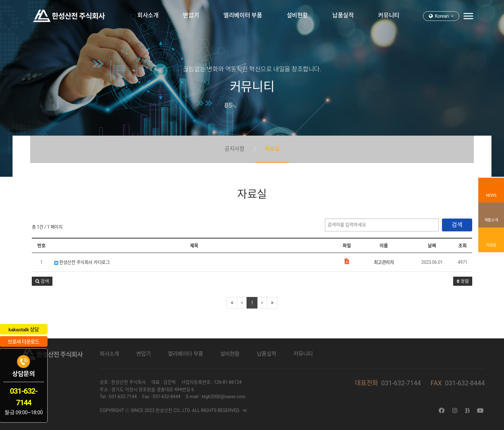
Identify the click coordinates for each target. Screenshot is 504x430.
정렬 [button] (463, 281)
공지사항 (234, 146)
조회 (462, 246)
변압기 (144, 354)
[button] (42, 281)
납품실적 (266, 354)
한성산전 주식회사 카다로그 (82, 262)
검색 (457, 225)
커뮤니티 (303, 354)
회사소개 (109, 354)
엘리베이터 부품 (185, 354)
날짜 (432, 246)
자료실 (272, 146)
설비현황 (230, 354)
